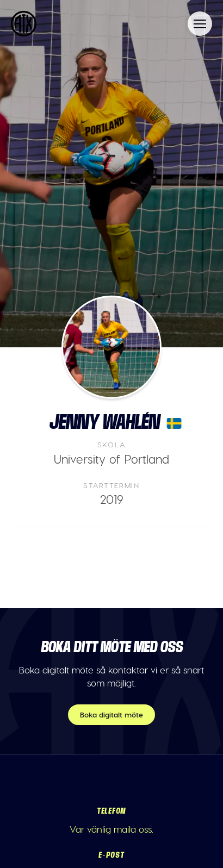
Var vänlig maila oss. (112, 829)
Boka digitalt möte (112, 714)
